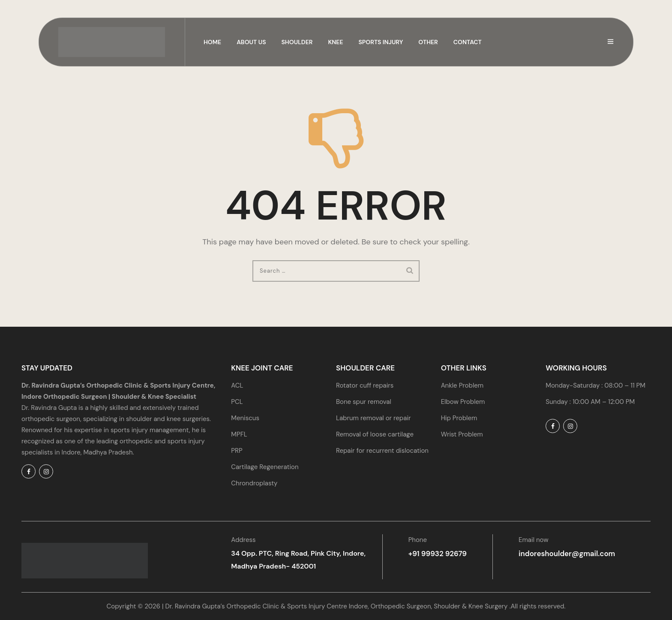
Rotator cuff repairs (365, 385)
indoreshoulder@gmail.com (561, 553)
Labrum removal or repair (373, 418)
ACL (237, 385)
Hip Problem (459, 418)
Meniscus (245, 418)
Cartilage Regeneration (265, 467)
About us (251, 42)
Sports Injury (381, 42)
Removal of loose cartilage (375, 434)
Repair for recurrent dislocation (382, 451)
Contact (468, 42)
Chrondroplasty (254, 483)
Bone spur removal (364, 402)
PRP (237, 451)
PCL (237, 402)
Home (212, 42)
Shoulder (297, 42)
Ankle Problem (462, 385)
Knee (335, 42)
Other (428, 42)
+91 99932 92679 (436, 553)
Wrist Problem (462, 434)
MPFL (239, 434)
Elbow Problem (463, 402)
